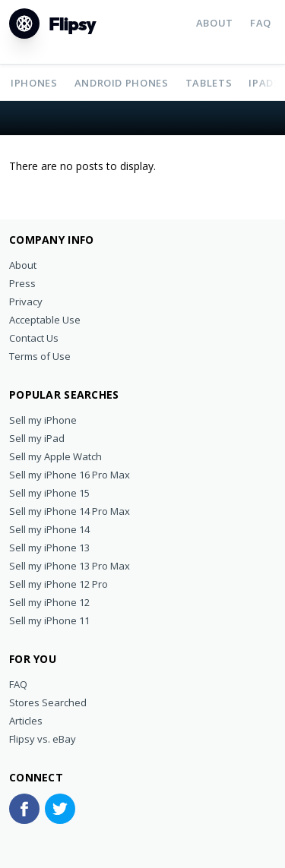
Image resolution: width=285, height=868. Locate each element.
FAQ (261, 23)
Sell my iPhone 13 (49, 548)
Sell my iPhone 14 (49, 529)
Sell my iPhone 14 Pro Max (70, 511)
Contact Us (34, 338)
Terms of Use (40, 356)
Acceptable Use (45, 320)
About (215, 23)
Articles (26, 721)
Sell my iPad (37, 438)
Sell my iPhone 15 (49, 493)
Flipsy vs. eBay (43, 739)
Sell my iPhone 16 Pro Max (70, 475)
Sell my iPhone (43, 420)
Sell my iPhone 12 (49, 602)
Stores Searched (48, 702)
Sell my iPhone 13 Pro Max (70, 566)
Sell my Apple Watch (55, 456)
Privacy (26, 301)
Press (22, 283)
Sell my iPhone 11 (49, 620)
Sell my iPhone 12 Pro (59, 584)
